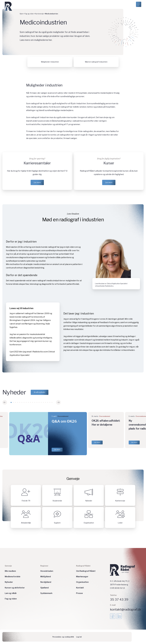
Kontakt (80, 588)
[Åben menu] (139, 4)
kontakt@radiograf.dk (126, 609)
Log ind (79, 637)
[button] (5, 402)
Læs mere (37, 182)
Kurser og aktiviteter (15, 588)
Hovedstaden (47, 571)
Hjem (21, 14)
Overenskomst (63, 416)
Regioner (44, 566)
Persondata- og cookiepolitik (63, 637)
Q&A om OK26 (64, 421)
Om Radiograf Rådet (86, 571)
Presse (79, 593)
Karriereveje (39, 14)
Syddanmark (46, 593)
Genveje (8, 566)
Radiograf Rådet (83, 566)
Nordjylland (46, 582)
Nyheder (9, 582)
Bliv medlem (10, 571)
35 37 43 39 (119, 599)
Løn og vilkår (11, 593)
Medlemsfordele (13, 577)
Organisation (82, 582)
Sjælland (45, 588)
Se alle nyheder (40, 392)
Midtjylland (46, 577)
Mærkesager (82, 577)
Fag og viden (29, 14)
